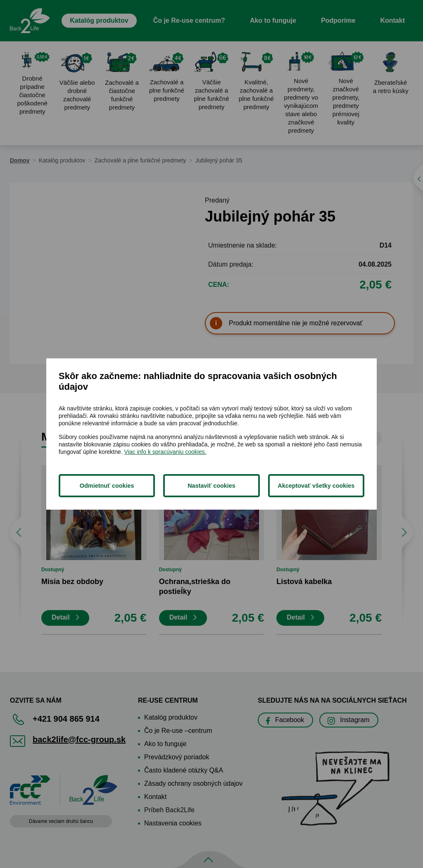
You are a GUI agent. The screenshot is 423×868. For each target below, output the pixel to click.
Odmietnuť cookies (107, 486)
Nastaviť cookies (211, 486)
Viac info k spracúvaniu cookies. (165, 452)
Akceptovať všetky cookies (316, 486)
